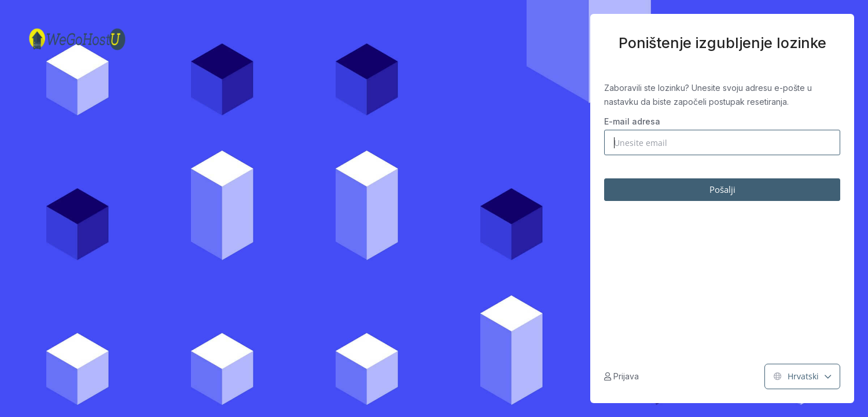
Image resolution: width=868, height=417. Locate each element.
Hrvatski (802, 376)
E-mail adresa (632, 121)
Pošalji (722, 189)
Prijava (621, 376)
